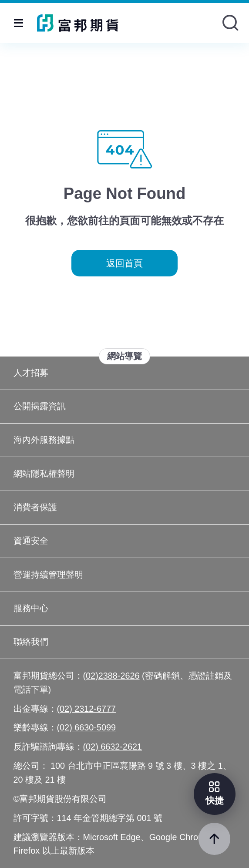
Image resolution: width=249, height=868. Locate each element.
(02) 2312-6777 (87, 709)
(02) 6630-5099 (87, 727)
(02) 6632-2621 (113, 747)
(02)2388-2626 (111, 676)
